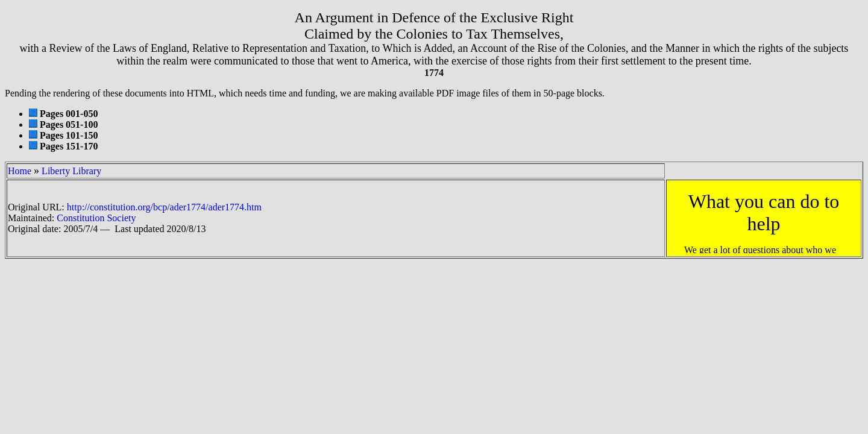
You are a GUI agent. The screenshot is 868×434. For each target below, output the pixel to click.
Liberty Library (71, 171)
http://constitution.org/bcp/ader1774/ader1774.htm (164, 207)
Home (20, 171)
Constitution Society (96, 218)
